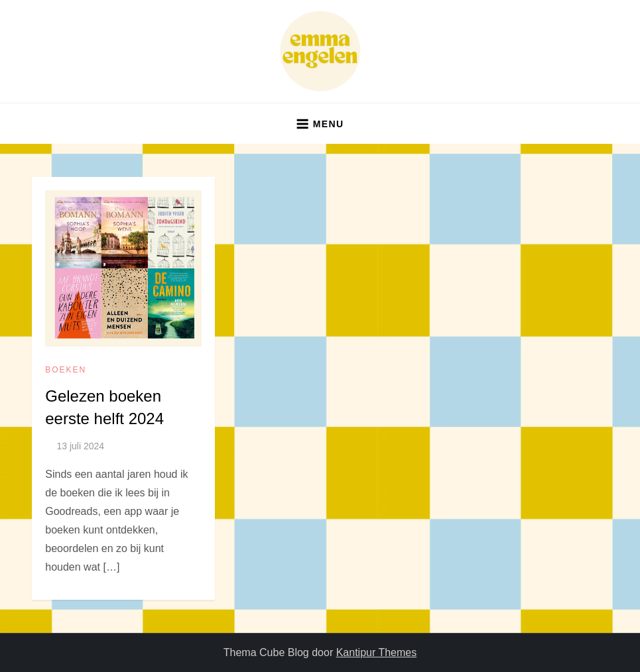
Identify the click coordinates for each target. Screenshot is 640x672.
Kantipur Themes (377, 652)
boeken (66, 370)
